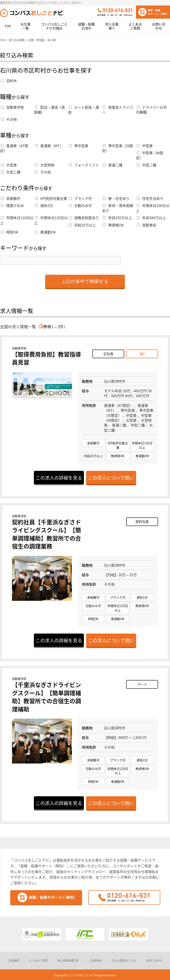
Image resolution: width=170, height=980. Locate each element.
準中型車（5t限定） (117, 148)
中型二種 (147, 165)
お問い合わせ (159, 26)
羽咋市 (9, 81)
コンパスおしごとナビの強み (54, 26)
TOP (8, 26)
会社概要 (14, 961)
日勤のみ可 (80, 205)
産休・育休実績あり (118, 208)
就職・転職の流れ (86, 26)
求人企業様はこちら (124, 961)
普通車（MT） (49, 146)
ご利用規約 (95, 961)
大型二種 (11, 172)
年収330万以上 (117, 218)
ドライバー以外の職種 (151, 110)
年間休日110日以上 (17, 220)
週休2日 (44, 205)
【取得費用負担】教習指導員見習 (46, 358)
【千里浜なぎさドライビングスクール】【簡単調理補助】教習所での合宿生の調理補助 (46, 697)
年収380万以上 (151, 218)
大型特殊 (45, 165)
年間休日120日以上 (51, 220)
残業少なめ (12, 205)
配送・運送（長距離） (50, 110)
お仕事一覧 (26, 26)
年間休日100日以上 (153, 208)
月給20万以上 (82, 225)
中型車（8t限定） (150, 155)
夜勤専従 (147, 225)
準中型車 (79, 146)
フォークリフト (84, 165)
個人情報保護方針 (68, 961)
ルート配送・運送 (83, 110)
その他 (9, 119)
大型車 (9, 165)
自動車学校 (12, 107)
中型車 (145, 146)
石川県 (52, 40)
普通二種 (113, 165)
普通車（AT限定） (14, 148)
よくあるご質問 (135, 26)
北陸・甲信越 (36, 40)
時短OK (10, 232)
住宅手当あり (150, 198)
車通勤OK (45, 232)
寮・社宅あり (116, 198)
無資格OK (113, 225)
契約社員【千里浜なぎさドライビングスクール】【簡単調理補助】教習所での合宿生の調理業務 (46, 534)
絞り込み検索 (17, 40)
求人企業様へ (112, 26)
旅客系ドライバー (118, 110)
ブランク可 (80, 198)
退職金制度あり (84, 218)
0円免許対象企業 (51, 198)
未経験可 (11, 198)
